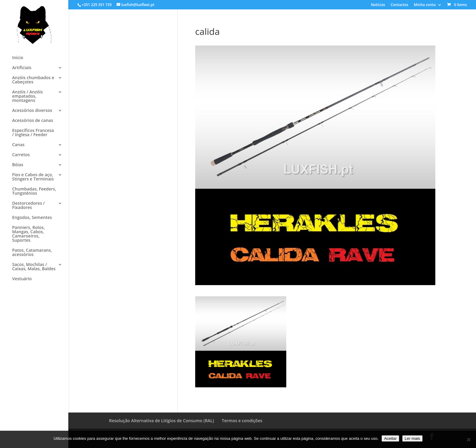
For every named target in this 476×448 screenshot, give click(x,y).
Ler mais (412, 438)
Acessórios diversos (32, 111)
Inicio (18, 58)
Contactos (399, 5)
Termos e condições (242, 421)
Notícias (378, 5)
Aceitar (390, 438)
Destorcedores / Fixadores (29, 206)
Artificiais (22, 68)
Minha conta (425, 5)
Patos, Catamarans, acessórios (32, 253)
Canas (18, 145)
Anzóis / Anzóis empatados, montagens (27, 96)
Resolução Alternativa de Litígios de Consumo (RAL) (161, 421)
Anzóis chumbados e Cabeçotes (33, 80)
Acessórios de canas (33, 121)
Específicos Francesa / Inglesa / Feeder (33, 133)
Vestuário (22, 279)
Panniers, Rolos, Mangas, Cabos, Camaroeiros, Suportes (28, 234)
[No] (468, 440)
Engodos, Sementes (32, 218)
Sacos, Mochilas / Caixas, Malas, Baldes (34, 267)
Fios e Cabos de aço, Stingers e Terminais (33, 177)
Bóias (18, 165)
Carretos (21, 155)
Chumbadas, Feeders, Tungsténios (34, 191)
